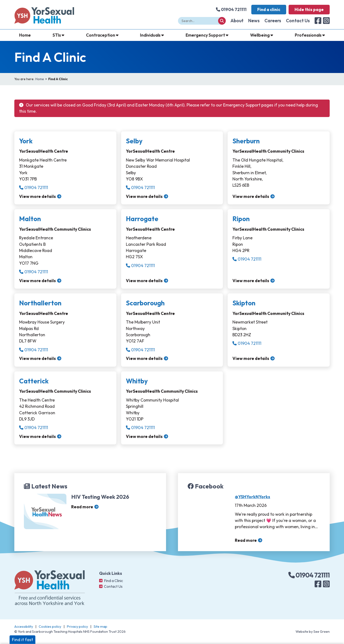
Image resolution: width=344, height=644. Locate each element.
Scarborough (145, 303)
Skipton (244, 303)
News (254, 21)
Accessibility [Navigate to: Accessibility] (24, 627)
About (237, 21)
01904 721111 (34, 188)
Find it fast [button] (22, 640)
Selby (134, 141)
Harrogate (142, 219)
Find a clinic (269, 9)
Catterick (34, 381)
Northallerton (40, 303)
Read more (82, 507)
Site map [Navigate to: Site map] (100, 627)
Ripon (241, 219)
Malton (30, 219)
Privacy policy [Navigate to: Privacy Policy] (77, 627)
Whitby (137, 381)
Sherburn (246, 141)
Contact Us (298, 21)
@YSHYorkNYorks (253, 497)
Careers (273, 21)
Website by (313, 632)
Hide (309, 9)
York (26, 141)
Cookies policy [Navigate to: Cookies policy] (50, 627)
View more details (38, 196)
